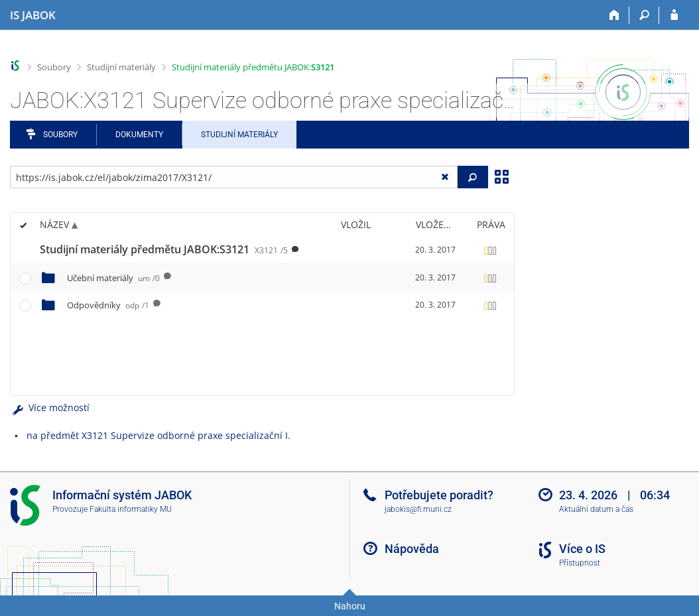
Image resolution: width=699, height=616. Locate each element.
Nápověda (412, 549)
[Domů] (614, 15)
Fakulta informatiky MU (131, 509)
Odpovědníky (108, 305)
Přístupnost (580, 563)
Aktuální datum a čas (596, 509)
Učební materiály (113, 278)
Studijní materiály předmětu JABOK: (253, 67)
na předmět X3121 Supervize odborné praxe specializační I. (159, 435)
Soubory (54, 67)
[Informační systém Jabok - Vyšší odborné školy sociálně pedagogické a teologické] (33, 15)
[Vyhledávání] (644, 15)
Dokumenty (139, 135)
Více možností (50, 407)
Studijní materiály (121, 67)
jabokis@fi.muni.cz (418, 509)
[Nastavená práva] (491, 250)
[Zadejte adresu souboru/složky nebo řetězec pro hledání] (234, 177)
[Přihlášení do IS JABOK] (674, 15)
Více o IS (582, 549)
